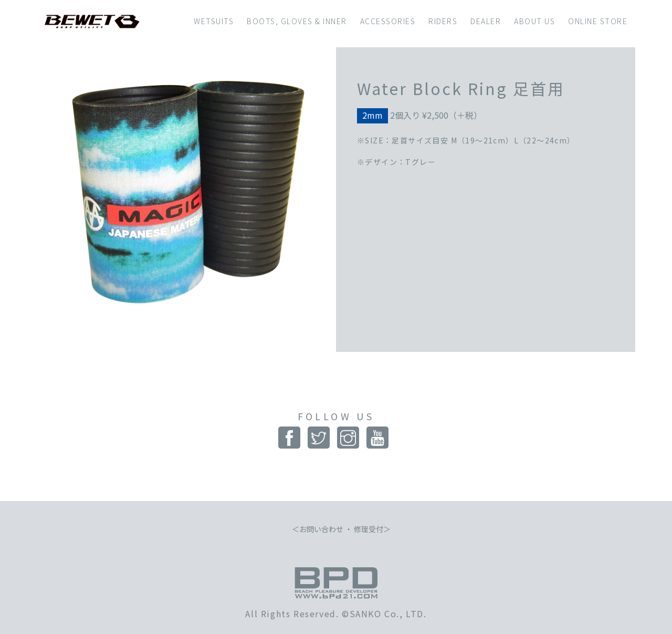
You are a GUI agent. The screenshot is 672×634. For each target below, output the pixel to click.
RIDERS (443, 21)
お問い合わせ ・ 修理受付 (341, 529)
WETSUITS (214, 21)
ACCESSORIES (388, 21)
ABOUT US (534, 21)
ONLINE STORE (598, 21)
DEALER (486, 21)
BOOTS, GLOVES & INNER (297, 21)
